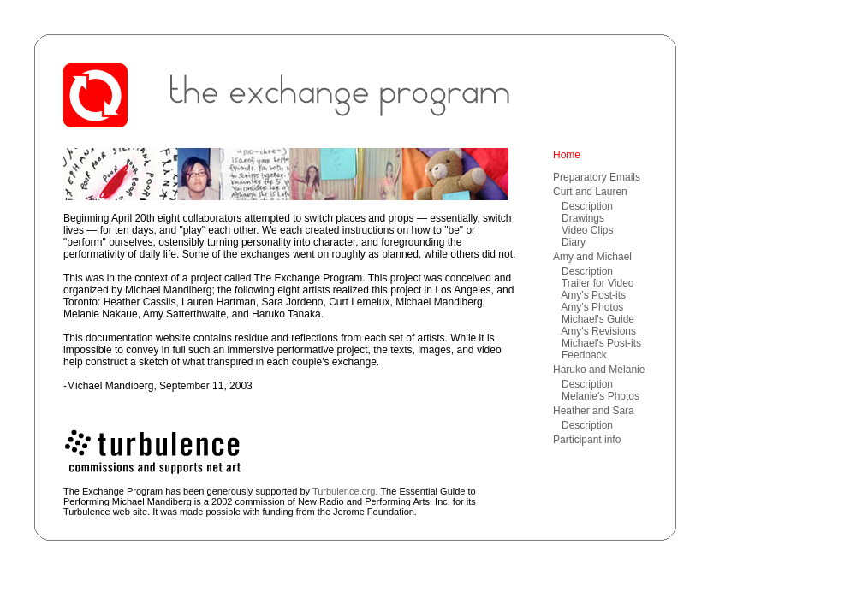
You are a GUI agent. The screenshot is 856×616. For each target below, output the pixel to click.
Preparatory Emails (597, 177)
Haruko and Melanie (599, 370)
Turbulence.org (344, 491)
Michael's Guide (598, 319)
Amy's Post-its (593, 295)
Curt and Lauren (590, 192)
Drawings (583, 218)
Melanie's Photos (600, 396)
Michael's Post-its (601, 343)
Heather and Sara (594, 411)
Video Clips (587, 230)
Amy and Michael (592, 257)
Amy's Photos (592, 307)
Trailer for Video (598, 283)
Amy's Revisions (598, 331)
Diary (574, 242)
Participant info (587, 440)
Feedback (584, 355)
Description (587, 206)
